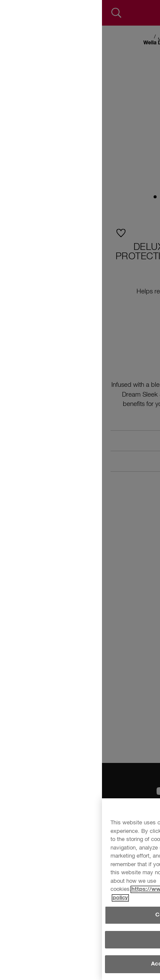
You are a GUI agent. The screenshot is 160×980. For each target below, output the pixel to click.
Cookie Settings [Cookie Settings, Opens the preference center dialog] (75, 957)
